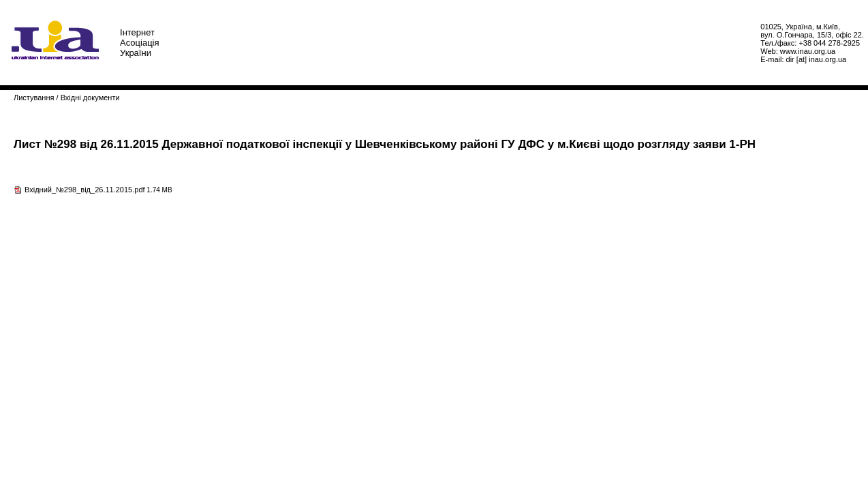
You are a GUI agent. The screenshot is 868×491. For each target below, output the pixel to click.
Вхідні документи (90, 98)
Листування (34, 98)
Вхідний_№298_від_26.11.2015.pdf (85, 190)
